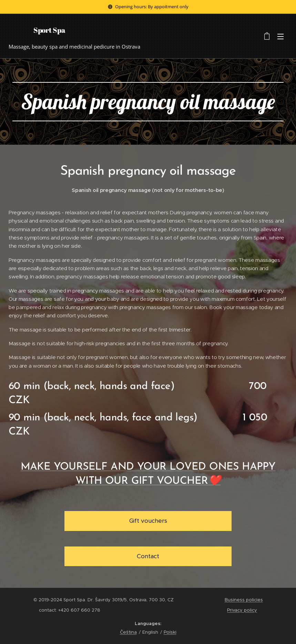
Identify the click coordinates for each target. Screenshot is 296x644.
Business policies (244, 600)
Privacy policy (242, 610)
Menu (280, 37)
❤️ (214, 481)
